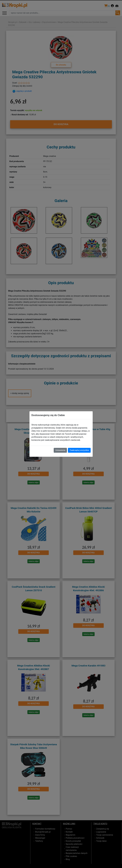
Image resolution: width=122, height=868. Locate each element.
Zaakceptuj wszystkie (79, 450)
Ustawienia (60, 450)
